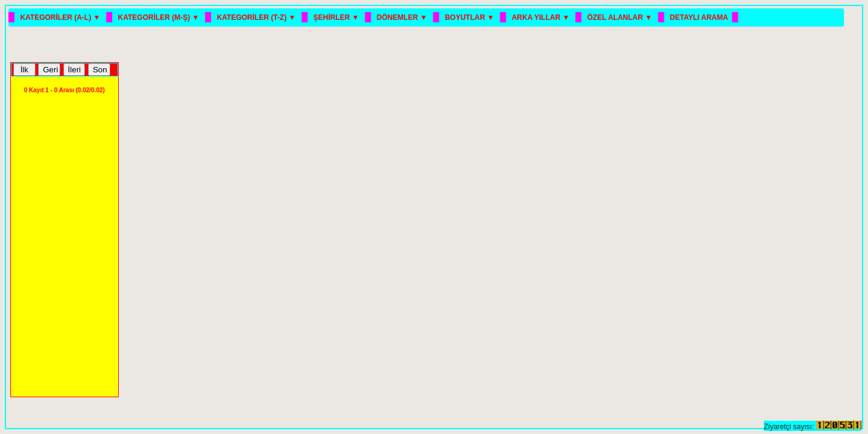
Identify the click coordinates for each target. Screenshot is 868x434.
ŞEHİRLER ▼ (337, 17)
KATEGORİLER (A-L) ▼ (61, 17)
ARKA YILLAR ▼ (542, 17)
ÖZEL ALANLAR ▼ (621, 17)
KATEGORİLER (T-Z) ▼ (257, 17)
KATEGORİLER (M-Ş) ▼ (160, 17)
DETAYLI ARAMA (699, 17)
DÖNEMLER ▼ (403, 17)
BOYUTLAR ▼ (470, 17)
